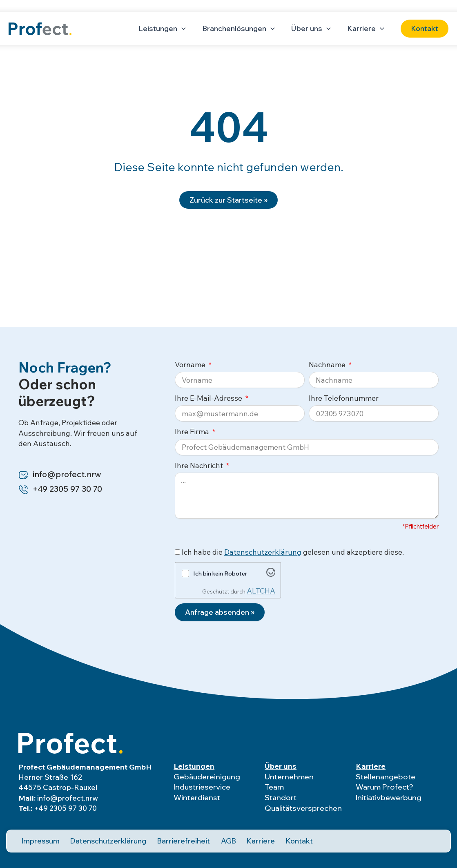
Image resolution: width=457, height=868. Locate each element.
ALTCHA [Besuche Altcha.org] (261, 591)
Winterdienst (197, 798)
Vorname (191, 365)
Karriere (371, 766)
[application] (187, 29)
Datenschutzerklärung (263, 552)
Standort (281, 798)
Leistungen (194, 766)
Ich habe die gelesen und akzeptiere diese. (293, 552)
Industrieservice (202, 788)
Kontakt (284, 839)
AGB (215, 839)
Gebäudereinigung (207, 777)
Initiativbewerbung (389, 798)
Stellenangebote (386, 777)
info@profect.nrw (68, 798)
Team (274, 788)
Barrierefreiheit (172, 839)
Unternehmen (289, 777)
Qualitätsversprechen (303, 808)
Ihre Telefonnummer (344, 398)
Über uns (281, 766)
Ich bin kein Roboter (220, 573)
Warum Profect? (385, 788)
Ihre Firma (193, 432)
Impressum (36, 839)
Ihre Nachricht (200, 465)
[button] (425, 29)
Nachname (328, 365)
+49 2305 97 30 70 (65, 808)
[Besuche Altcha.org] (271, 574)
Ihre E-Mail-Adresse (209, 398)
